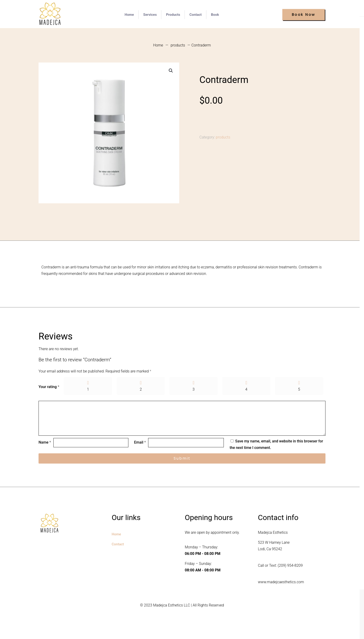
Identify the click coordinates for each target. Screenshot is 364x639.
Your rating (49, 387)
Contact (118, 545)
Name (45, 443)
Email (140, 443)
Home (158, 45)
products (178, 45)
